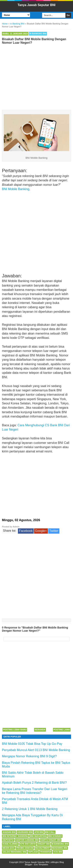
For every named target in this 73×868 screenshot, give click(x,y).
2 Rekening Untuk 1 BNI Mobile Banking (30, 809)
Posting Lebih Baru (15, 730)
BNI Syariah (55, 836)
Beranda (40, 730)
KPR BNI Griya (28, 844)
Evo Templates (41, 864)
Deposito (8, 840)
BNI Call (50, 832)
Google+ (41, 531)
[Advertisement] (36, 76)
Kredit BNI (44, 844)
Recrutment (43, 848)
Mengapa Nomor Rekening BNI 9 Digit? (29, 756)
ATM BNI (39, 832)
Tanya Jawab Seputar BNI (36, 5)
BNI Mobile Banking (16, 189)
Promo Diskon (25, 848)
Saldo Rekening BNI (14, 852)
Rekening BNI (60, 848)
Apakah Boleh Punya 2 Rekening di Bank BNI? (34, 783)
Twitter (54, 531)
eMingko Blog (57, 862)
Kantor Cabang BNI (27, 840)
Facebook (26, 531)
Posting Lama (62, 730)
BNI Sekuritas (38, 836)
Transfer (46, 852)
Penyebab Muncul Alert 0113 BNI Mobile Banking (36, 750)
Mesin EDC (8, 848)
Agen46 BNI (9, 832)
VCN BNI (58, 852)
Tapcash (33, 852)
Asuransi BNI (25, 832)
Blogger (29, 864)
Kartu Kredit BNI (51, 840)
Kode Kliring (10, 844)
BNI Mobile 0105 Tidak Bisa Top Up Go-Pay (32, 744)
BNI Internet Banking (15, 836)
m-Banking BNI (38, 34)
